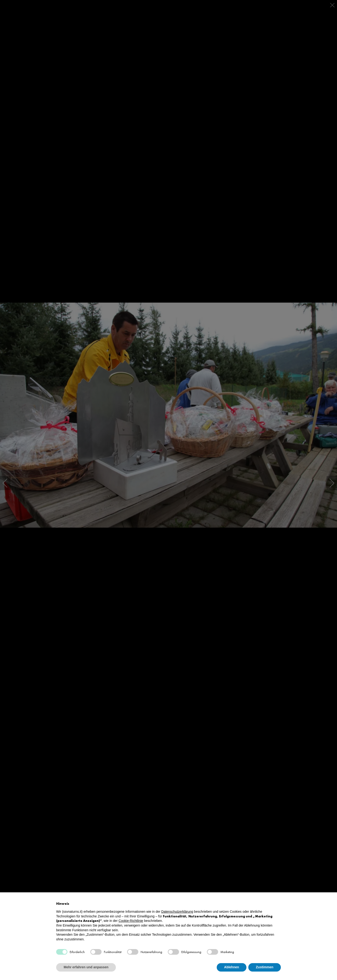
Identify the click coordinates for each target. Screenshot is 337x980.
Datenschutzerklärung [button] (177, 912)
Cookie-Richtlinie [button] (131, 921)
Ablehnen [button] (232, 967)
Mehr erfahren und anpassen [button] (86, 967)
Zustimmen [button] (265, 967)
